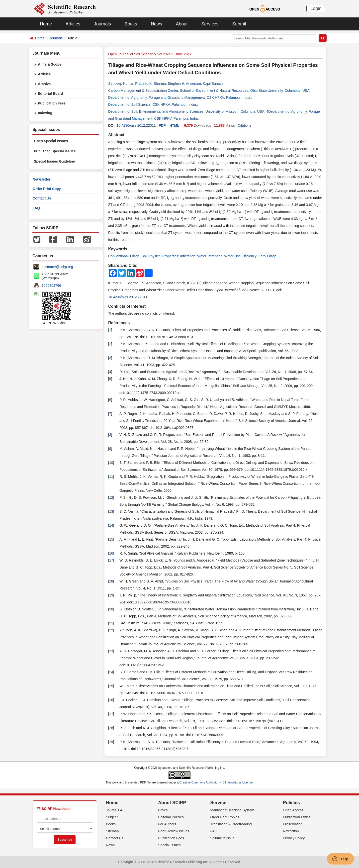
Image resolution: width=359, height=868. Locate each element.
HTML (174, 125)
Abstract (116, 135)
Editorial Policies (171, 817)
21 (111, 623)
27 (111, 714)
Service (218, 803)
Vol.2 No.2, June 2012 (175, 54)
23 (111, 651)
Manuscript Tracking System (232, 810)
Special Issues (169, 845)
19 (111, 595)
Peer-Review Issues (174, 831)
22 (111, 630)
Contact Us (42, 198)
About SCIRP (172, 803)
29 (111, 742)
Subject (112, 817)
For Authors (167, 824)
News (156, 24)
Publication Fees (52, 103)
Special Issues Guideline (54, 161)
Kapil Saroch (213, 84)
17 (111, 560)
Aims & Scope (50, 64)
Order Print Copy (47, 189)
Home (46, 24)
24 (111, 672)
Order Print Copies (225, 817)
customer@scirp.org (57, 267)
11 (111, 477)
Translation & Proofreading (231, 824)
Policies (291, 803)
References (119, 323)
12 (111, 497)
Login (316, 8)
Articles (73, 24)
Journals (102, 24)
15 (111, 539)
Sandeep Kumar (121, 84)
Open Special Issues (51, 141)
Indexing (45, 113)
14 (111, 525)
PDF (162, 125)
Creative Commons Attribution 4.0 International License (216, 782)
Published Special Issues (55, 151)
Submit (239, 24)
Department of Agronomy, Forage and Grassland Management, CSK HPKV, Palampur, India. (180, 97)
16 (111, 553)
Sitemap (112, 831)
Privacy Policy (294, 838)
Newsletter (42, 179)
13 (111, 511)
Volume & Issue (223, 838)
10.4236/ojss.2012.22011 (136, 125)
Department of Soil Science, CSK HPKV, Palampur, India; (153, 104)
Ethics (163, 810)
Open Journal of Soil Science (131, 54)
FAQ (36, 208)
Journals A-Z (116, 810)
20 (111, 609)
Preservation (293, 824)
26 (111, 700)
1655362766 (51, 286)
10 (111, 463)
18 (111, 581)
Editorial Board (50, 94)
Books (131, 24)
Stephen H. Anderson (184, 84)
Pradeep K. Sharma (150, 84)
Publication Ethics (297, 817)
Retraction (291, 831)
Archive (44, 84)
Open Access (293, 810)
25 (111, 686)
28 (111, 728)
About (182, 24)
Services (210, 24)
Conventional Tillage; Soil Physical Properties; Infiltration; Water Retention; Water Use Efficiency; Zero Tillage (192, 256)
